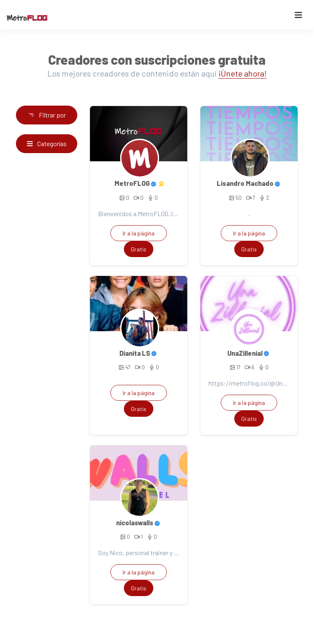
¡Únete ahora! (242, 73)
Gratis (139, 249)
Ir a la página (139, 233)
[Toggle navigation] (298, 15)
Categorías (47, 143)
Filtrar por (47, 115)
